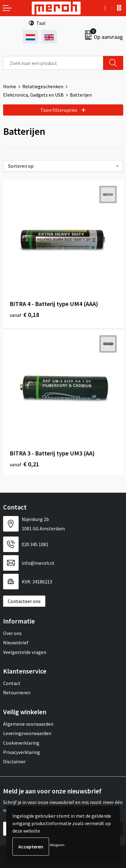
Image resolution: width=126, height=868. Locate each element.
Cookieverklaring (21, 743)
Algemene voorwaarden (28, 724)
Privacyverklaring (22, 752)
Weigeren (57, 845)
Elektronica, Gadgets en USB (33, 95)
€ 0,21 (24, 464)
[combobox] (53, 63)
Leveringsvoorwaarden (27, 733)
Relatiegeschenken (43, 86)
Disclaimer (14, 761)
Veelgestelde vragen (25, 652)
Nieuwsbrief (16, 642)
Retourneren (17, 692)
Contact (12, 683)
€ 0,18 (24, 315)
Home (10, 86)
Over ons (12, 633)
